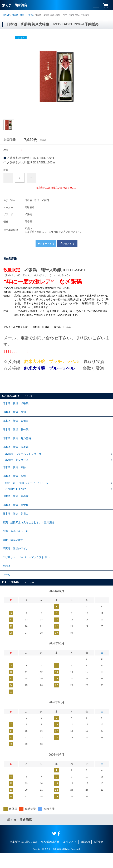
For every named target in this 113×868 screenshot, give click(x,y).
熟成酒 (7, 580)
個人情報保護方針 (50, 856)
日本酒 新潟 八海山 (16, 482)
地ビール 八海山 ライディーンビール (28, 490)
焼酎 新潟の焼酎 (14, 551)
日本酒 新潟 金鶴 (15, 413)
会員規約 (85, 856)
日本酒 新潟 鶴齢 (15, 473)
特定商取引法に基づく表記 (24, 856)
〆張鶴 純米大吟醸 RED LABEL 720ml (30, 158)
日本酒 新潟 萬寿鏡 (16, 451)
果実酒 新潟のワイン (16, 561)
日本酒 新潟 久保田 (16, 423)
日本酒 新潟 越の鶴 (16, 432)
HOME (7, 15)
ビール (7, 589)
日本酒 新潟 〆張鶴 (22, 15)
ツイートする (46, 244)
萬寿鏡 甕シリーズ (18, 465)
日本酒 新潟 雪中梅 (16, 513)
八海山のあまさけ (16, 496)
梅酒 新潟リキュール (16, 542)
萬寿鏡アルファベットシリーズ (24, 459)
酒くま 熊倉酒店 (15, 5)
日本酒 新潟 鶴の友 (16, 504)
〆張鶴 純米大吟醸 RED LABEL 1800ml (31, 163)
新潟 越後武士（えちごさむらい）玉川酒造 (30, 532)
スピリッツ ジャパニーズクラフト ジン (28, 570)
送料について (70, 856)
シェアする (67, 244)
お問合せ (98, 856)
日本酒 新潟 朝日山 (16, 523)
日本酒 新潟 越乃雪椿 (18, 442)
